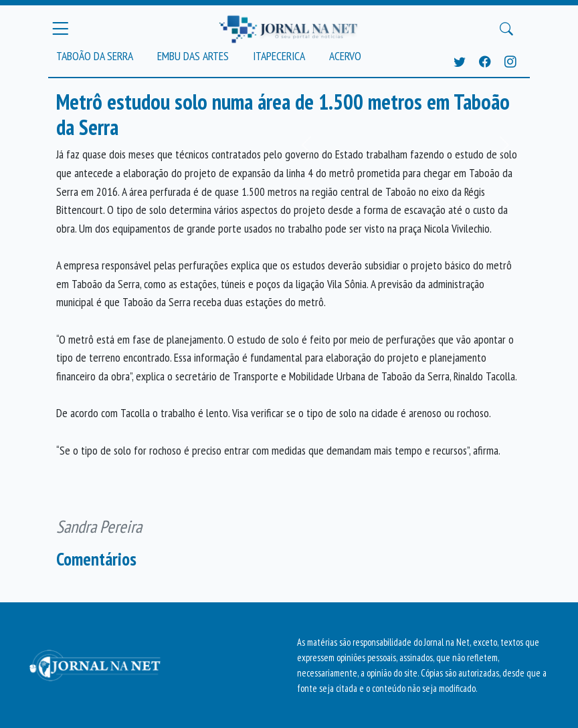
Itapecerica (279, 56)
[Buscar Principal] (506, 29)
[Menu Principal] (60, 29)
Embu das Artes (193, 56)
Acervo (345, 56)
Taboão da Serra (95, 56)
